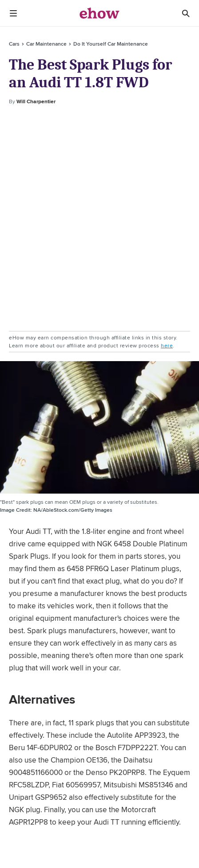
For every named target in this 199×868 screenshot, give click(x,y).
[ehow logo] (99, 13)
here (167, 345)
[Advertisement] (99, 218)
